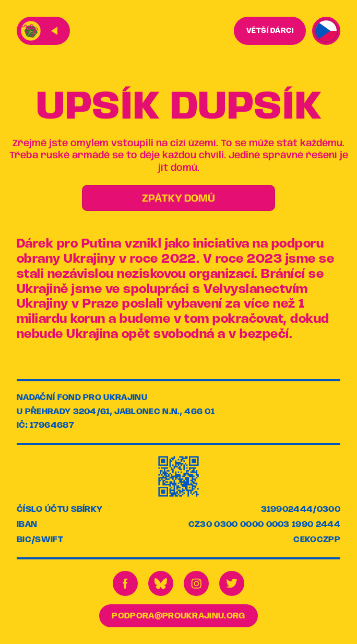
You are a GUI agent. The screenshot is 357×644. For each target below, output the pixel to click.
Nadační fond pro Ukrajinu (82, 398)
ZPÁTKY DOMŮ (178, 199)
